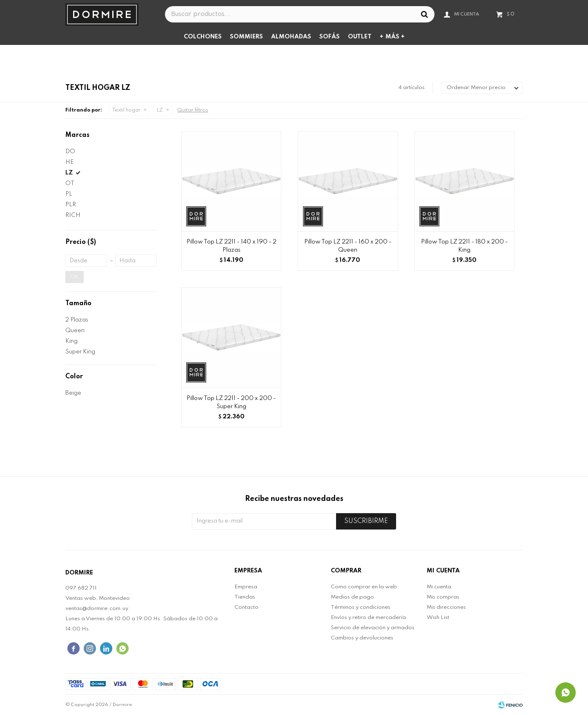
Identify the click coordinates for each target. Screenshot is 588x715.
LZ (160, 110)
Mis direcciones (446, 607)
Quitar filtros (193, 110)
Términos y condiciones (361, 607)
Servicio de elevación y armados (373, 628)
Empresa (246, 587)
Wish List (438, 618)
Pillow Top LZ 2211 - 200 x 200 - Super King (231, 402)
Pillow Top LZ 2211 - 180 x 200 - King (464, 246)
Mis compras (443, 597)
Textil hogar (126, 110)
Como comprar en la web (364, 587)
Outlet (360, 37)
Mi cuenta (439, 587)
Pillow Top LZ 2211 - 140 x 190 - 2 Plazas (232, 246)
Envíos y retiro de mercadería (368, 618)
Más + (395, 37)
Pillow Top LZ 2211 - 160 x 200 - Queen (348, 246)
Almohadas (291, 37)
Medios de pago (352, 597)
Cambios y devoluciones (362, 638)
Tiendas (245, 597)
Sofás (330, 37)
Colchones (203, 37)
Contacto (246, 607)
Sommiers (246, 37)
